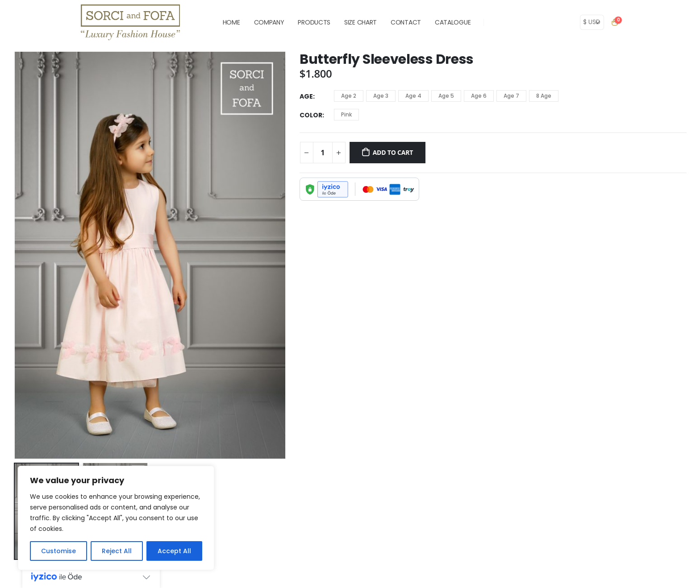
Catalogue (453, 22)
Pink (346, 114)
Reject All (117, 551)
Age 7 (511, 96)
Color (311, 115)
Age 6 (479, 96)
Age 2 (349, 96)
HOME (231, 22)
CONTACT (406, 22)
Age (306, 96)
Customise (58, 551)
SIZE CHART (360, 22)
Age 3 (381, 96)
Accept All (174, 551)
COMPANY (269, 22)
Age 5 (446, 96)
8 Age (544, 96)
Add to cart (393, 152)
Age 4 (413, 96)
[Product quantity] (323, 153)
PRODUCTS (314, 22)
